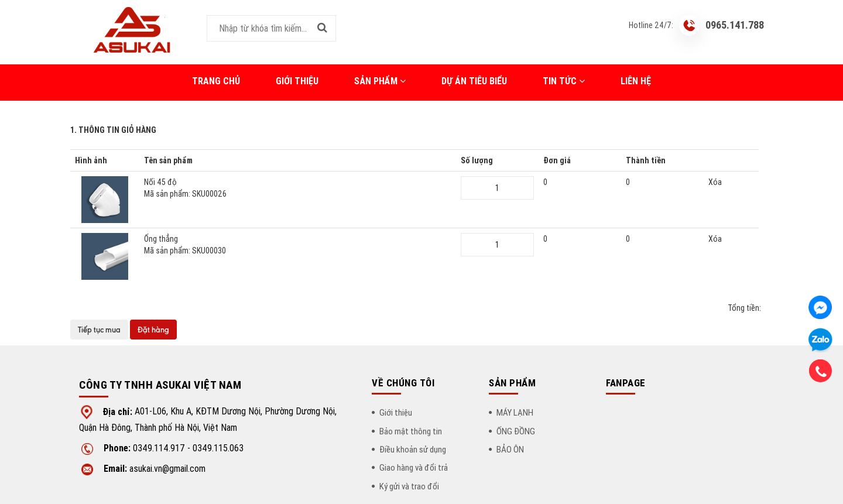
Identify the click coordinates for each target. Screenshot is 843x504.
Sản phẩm (380, 81)
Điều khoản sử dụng (413, 449)
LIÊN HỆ (636, 81)
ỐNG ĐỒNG (516, 431)
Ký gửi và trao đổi (409, 486)
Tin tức (564, 81)
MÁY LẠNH (515, 412)
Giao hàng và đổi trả (414, 467)
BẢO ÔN (510, 449)
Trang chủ (216, 81)
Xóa (715, 182)
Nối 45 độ (298, 188)
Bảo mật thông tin (411, 431)
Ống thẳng (298, 245)
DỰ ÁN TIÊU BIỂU (474, 81)
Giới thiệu (297, 81)
